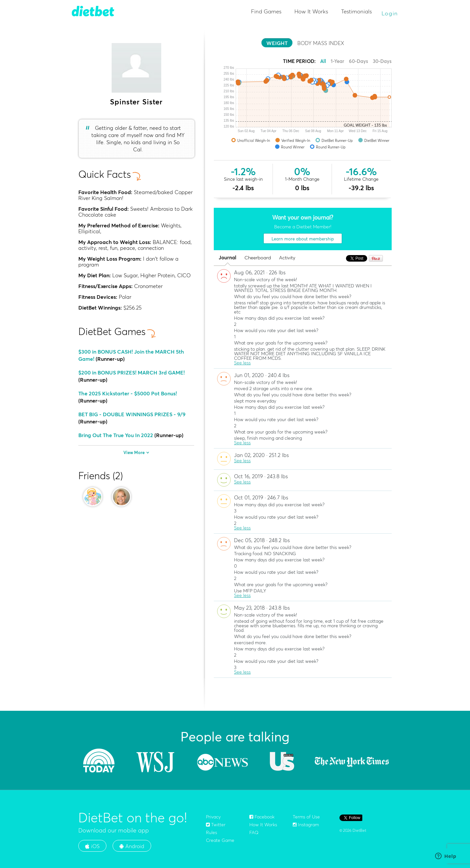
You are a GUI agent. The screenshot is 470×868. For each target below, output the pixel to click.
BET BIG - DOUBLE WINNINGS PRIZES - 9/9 (132, 414)
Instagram (306, 825)
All (323, 61)
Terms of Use (306, 817)
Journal (227, 258)
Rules (211, 832)
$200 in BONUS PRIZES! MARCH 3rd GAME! (132, 373)
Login (390, 13)
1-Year (337, 61)
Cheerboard (258, 258)
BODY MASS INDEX (321, 43)
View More (136, 452)
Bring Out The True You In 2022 (116, 435)
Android (132, 846)
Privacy (213, 817)
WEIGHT (277, 43)
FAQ (254, 832)
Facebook (262, 817)
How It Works (311, 11)
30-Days (382, 61)
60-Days (359, 61)
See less (242, 363)
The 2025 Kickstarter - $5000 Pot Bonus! (128, 393)
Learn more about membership (303, 239)
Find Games (266, 11)
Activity (287, 258)
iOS (92, 846)
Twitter (216, 825)
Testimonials (356, 11)
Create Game (220, 840)
